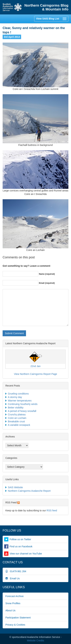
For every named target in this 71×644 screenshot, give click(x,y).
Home (12, 7)
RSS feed (52, 510)
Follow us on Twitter (20, 539)
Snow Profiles (13, 603)
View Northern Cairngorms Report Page (35, 374)
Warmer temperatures (20, 401)
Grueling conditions (18, 394)
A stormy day (15, 397)
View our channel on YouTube (26, 554)
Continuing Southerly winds (23, 404)
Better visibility (16, 408)
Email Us (13, 578)
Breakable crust (16, 421)
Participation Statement (18, 618)
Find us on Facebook (21, 546)
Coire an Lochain (17, 418)
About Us (10, 610)
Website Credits (35, 641)
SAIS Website (15, 487)
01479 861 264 (16, 571)
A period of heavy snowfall (22, 411)
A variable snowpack (19, 425)
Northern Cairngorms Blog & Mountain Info (46, 7)
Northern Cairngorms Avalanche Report (29, 491)
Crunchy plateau (17, 414)
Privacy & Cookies (15, 625)
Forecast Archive (14, 596)
